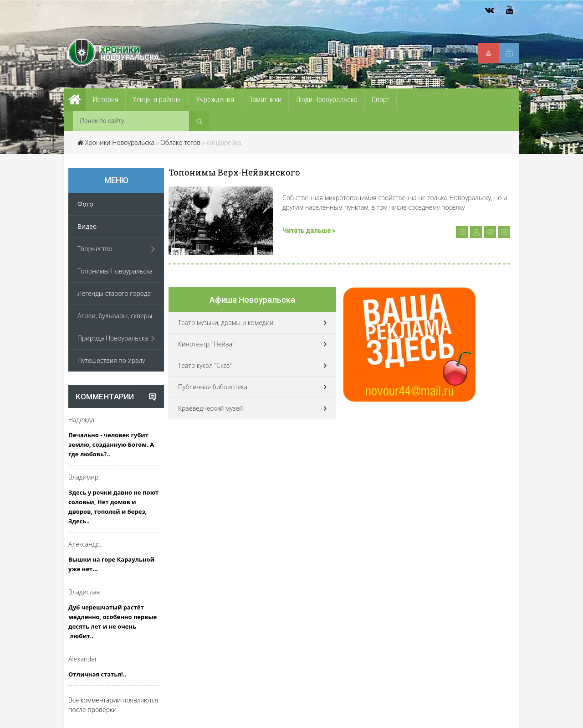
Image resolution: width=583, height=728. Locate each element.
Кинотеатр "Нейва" (206, 344)
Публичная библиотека (213, 387)
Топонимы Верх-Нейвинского (234, 172)
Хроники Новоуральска (120, 142)
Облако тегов (180, 142)
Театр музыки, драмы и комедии (226, 323)
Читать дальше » (309, 231)
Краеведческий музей (210, 408)
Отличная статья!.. (97, 674)
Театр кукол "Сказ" (205, 365)
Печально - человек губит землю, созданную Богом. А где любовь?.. (111, 444)
